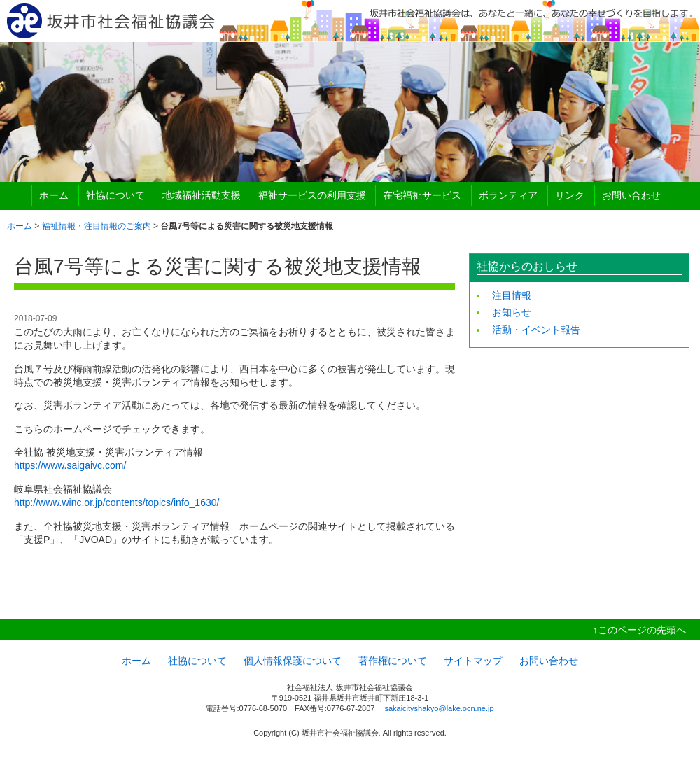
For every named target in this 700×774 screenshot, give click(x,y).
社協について (115, 195)
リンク (570, 195)
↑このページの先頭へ (639, 630)
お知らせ (512, 312)
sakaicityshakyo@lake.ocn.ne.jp (439, 708)
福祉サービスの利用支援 (312, 195)
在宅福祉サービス (422, 195)
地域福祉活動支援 (202, 195)
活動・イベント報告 (536, 330)
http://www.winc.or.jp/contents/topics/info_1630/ (117, 502)
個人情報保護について (293, 661)
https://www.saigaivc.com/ (70, 465)
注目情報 (512, 295)
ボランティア (508, 195)
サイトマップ (473, 661)
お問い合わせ (631, 195)
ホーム (54, 195)
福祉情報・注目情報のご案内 (97, 226)
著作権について (393, 661)
